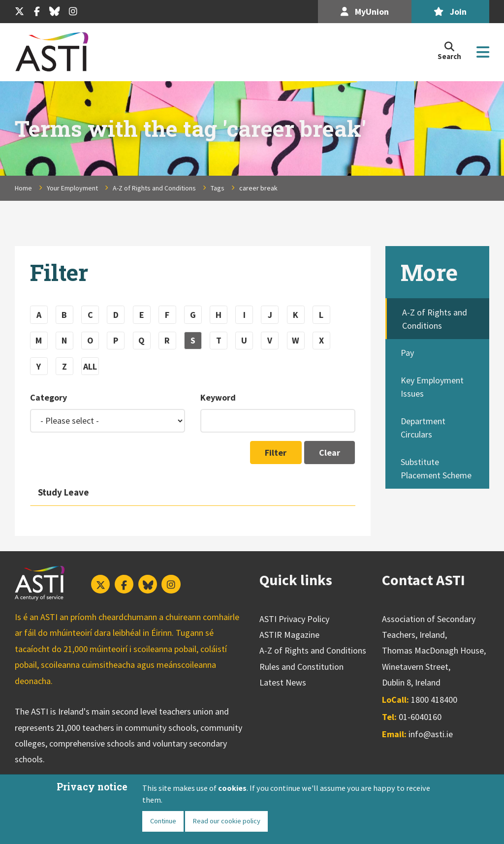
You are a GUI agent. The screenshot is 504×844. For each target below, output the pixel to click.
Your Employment (72, 188)
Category (48, 397)
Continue (163, 821)
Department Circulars (423, 428)
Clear (330, 453)
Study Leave (63, 492)
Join (450, 12)
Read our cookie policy (226, 821)
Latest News (283, 682)
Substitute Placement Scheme (436, 469)
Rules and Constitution (301, 667)
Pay (407, 353)
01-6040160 (420, 717)
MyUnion (365, 12)
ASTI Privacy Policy (294, 619)
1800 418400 (434, 700)
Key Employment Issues (432, 387)
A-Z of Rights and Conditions (154, 188)
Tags (218, 188)
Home (23, 188)
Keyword (218, 397)
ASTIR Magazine (289, 635)
